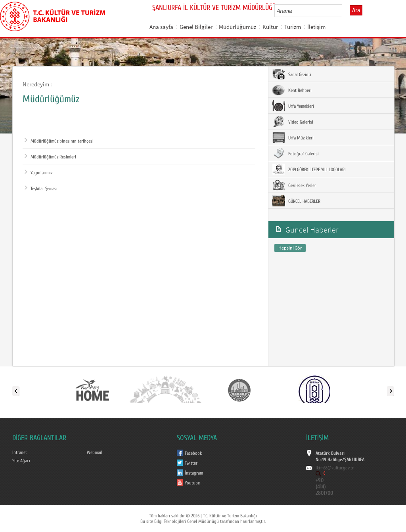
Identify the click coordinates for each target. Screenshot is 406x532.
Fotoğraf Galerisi (296, 153)
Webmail (95, 452)
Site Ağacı (21, 461)
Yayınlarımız (38, 173)
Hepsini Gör (290, 248)
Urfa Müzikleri (293, 137)
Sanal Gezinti (292, 74)
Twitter (191, 463)
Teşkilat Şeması (41, 189)
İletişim (316, 27)
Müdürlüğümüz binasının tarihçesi (59, 141)
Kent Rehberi (292, 90)
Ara (356, 10)
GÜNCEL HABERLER (296, 201)
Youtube (192, 483)
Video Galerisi (293, 122)
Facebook (193, 453)
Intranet (20, 452)
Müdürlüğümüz (237, 27)
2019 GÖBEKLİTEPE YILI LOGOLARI (309, 169)
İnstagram (194, 473)
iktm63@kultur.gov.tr (335, 468)
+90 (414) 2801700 (324, 487)
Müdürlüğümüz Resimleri (50, 157)
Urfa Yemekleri (293, 106)
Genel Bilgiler (196, 27)
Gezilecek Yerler (294, 185)
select (344, 11)
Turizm (293, 27)
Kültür (270, 27)
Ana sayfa (161, 27)
